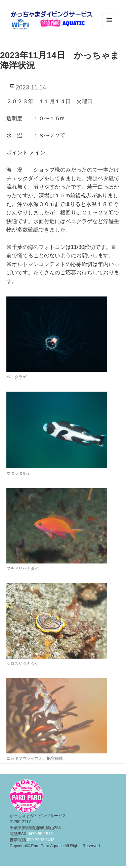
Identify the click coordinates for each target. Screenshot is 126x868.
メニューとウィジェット (109, 27)
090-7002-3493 (40, 840)
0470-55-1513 (40, 834)
